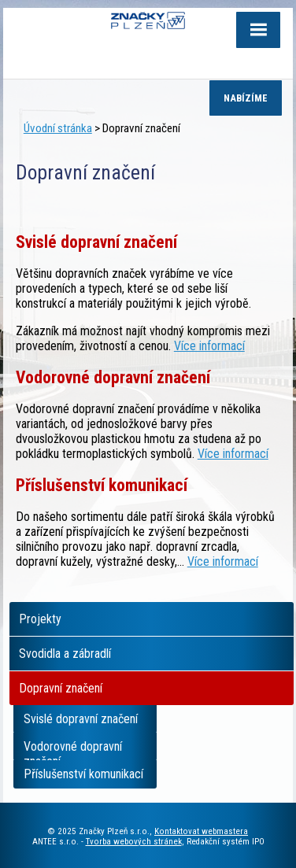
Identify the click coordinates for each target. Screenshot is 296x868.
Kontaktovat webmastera (201, 831)
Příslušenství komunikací (83, 774)
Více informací (209, 346)
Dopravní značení (61, 688)
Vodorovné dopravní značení (73, 750)
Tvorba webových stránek (134, 842)
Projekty (40, 619)
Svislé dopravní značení (81, 719)
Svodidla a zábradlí (65, 654)
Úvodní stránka (58, 128)
